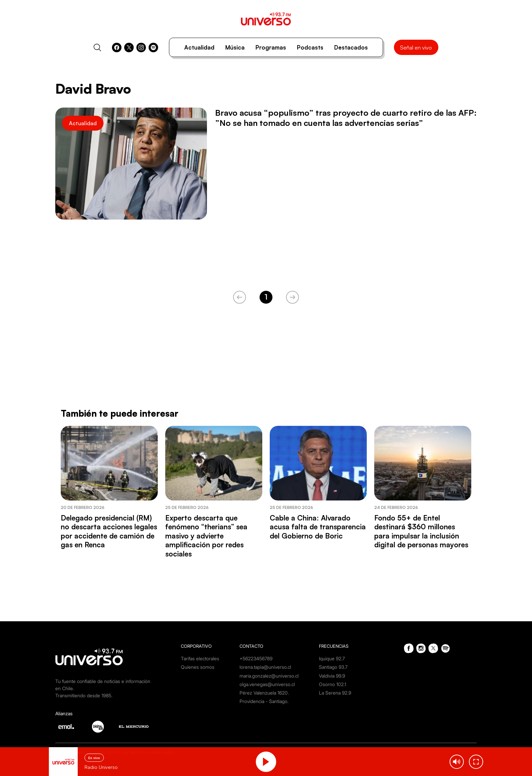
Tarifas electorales (200, 658)
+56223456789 (256, 658)
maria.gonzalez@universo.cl (269, 676)
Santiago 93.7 (333, 667)
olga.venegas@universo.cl (267, 684)
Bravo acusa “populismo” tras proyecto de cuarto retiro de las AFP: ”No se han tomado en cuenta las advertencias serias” (346, 118)
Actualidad (199, 47)
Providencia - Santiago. (264, 701)
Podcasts (310, 47)
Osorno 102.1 (332, 684)
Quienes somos (198, 667)
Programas (271, 47)
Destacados (351, 47)
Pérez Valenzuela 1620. (264, 693)
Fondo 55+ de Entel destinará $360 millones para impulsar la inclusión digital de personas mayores (421, 531)
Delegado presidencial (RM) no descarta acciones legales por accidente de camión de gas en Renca (109, 531)
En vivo (94, 758)
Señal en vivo (416, 48)
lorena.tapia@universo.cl (265, 667)
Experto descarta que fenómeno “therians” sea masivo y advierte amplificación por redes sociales (206, 536)
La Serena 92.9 (335, 693)
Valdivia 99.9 (332, 676)
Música (235, 47)
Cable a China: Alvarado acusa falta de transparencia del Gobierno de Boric (318, 527)
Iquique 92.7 (332, 658)
